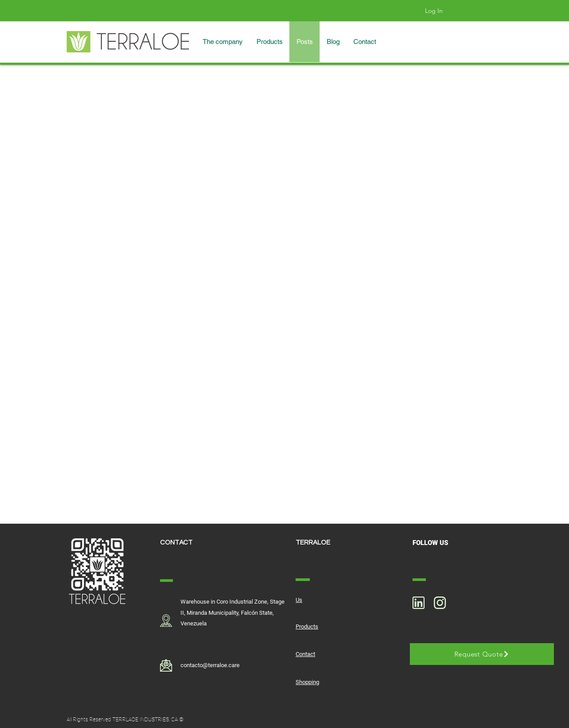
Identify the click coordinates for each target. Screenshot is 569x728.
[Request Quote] (482, 654)
